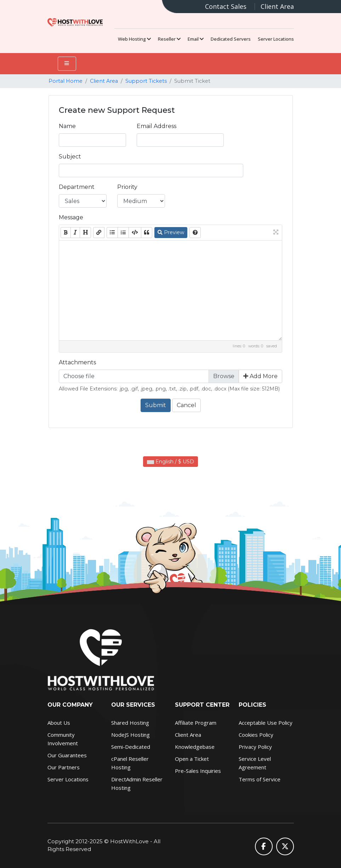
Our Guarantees (67, 755)
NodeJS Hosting (130, 735)
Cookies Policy (256, 735)
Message (71, 217)
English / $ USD (170, 462)
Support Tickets (146, 81)
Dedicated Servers (231, 39)
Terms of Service (260, 779)
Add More (260, 376)
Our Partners (64, 767)
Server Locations (276, 39)
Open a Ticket (192, 759)
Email (196, 39)
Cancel (186, 405)
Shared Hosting (130, 723)
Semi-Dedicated (131, 747)
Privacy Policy (255, 747)
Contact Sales (226, 6)
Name (67, 126)
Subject (70, 157)
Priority (127, 187)
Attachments (77, 362)
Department (77, 187)
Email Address (157, 126)
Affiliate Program (196, 723)
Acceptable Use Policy (266, 723)
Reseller (169, 39)
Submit (156, 405)
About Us (59, 723)
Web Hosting (134, 39)
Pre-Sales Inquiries (198, 771)
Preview (171, 232)
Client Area (277, 6)
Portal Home (66, 81)
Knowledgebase (195, 747)
